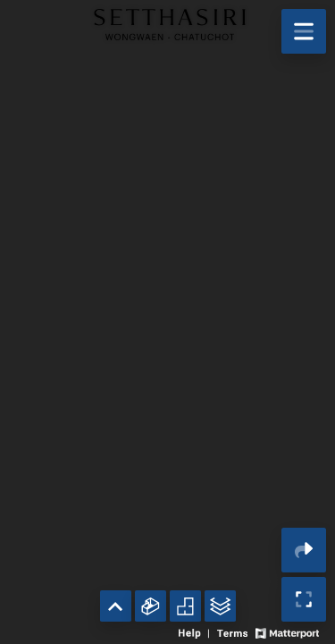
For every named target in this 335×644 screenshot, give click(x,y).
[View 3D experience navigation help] (196, 632)
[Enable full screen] (304, 599)
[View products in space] (304, 31)
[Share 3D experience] (304, 550)
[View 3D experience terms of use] (234, 632)
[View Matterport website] (287, 632)
